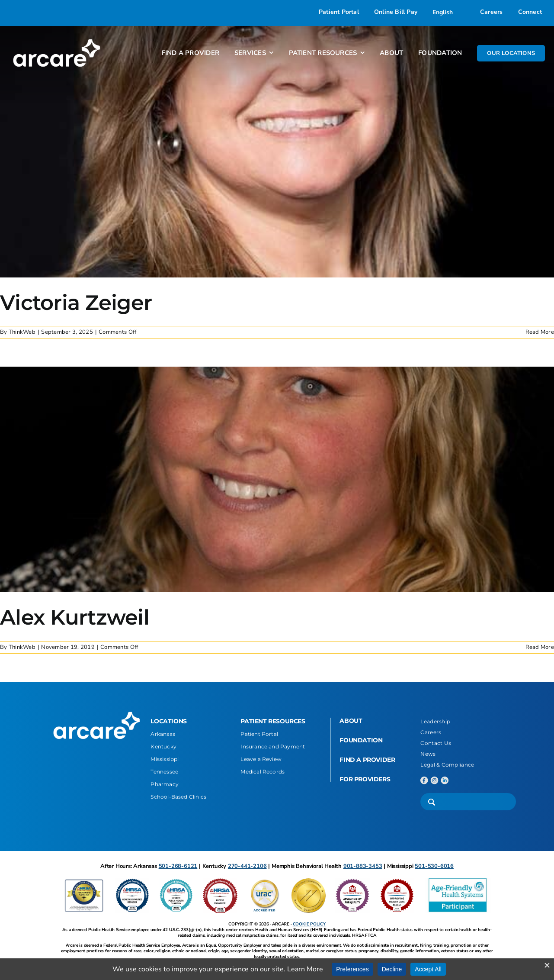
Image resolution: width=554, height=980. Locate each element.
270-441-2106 (247, 866)
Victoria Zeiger (76, 303)
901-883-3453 (363, 866)
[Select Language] (449, 12)
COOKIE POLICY (309, 924)
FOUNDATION (361, 740)
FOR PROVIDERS (365, 779)
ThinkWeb (22, 332)
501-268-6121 (178, 866)
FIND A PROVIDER (367, 760)
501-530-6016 (434, 866)
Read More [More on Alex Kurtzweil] (540, 647)
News (428, 754)
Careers (431, 732)
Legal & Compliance (447, 765)
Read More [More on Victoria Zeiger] (540, 332)
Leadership (435, 721)
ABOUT (351, 721)
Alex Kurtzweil (75, 617)
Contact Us (436, 743)
